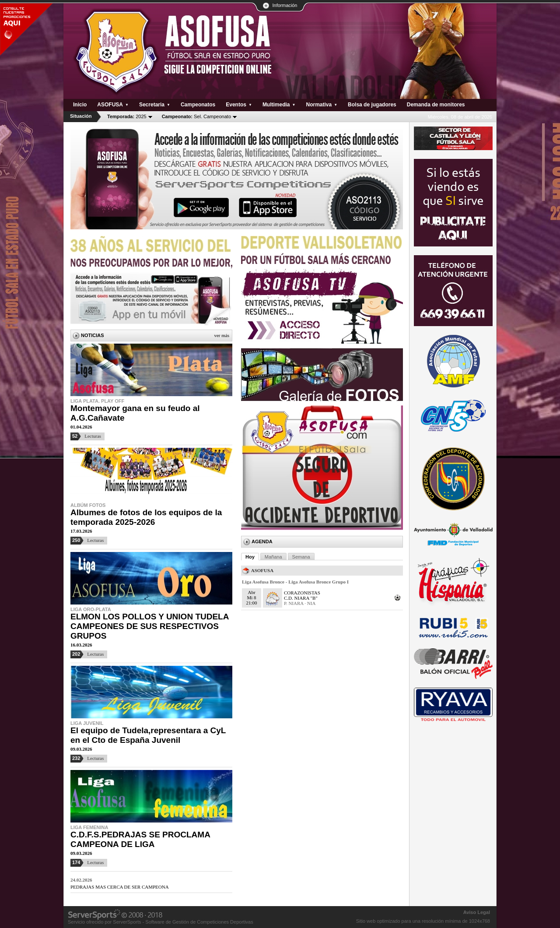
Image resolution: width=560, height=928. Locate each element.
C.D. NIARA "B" (301, 598)
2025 (127, 116)
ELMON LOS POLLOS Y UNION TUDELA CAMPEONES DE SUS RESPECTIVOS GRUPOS (150, 626)
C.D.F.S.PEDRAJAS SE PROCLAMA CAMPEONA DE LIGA (140, 839)
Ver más (222, 335)
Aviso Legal (477, 912)
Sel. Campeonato (196, 116)
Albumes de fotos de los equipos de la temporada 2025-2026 (146, 517)
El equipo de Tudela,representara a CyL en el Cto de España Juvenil (148, 735)
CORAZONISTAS (302, 593)
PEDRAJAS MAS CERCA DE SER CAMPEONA (120, 887)
